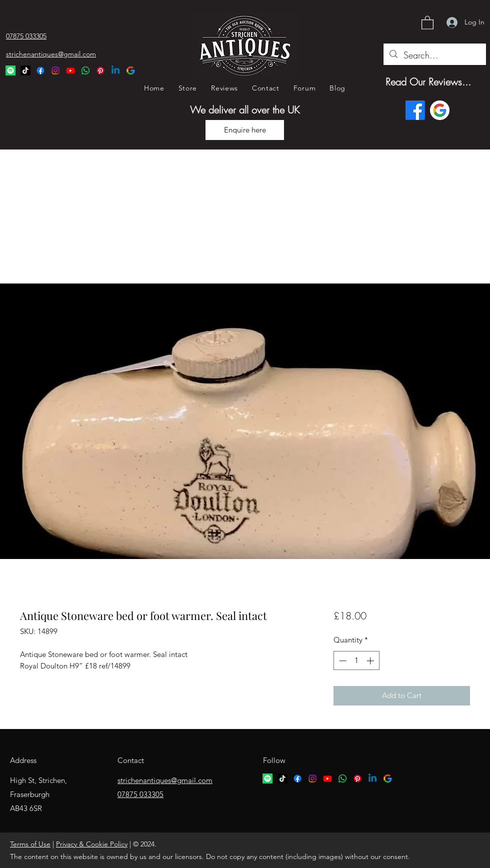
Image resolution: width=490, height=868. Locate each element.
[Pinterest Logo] (100, 70)
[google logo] (387, 778)
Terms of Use (30, 844)
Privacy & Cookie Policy (92, 844)
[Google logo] (440, 110)
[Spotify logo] (267, 778)
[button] (427, 22)
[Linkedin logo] (372, 778)
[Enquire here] (245, 130)
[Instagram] (55, 70)
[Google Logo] (130, 70)
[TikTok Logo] (25, 70)
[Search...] (434, 55)
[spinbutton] (356, 661)
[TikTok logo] (282, 778)
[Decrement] (342, 661)
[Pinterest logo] (357, 778)
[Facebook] (40, 70)
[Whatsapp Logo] (85, 70)
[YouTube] (70, 70)
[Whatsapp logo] (342, 778)
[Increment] (371, 661)
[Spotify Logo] (10, 70)
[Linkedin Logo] (115, 70)
